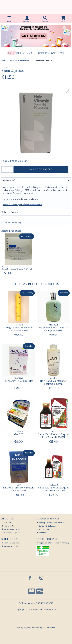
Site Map (41, 533)
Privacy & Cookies (11, 546)
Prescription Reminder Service (50, 523)
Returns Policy (44, 529)
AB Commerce (49, 628)
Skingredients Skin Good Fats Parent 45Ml (19, 329)
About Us (7, 523)
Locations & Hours (11, 529)
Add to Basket (41, 169)
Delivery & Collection (47, 526)
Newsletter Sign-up (11, 533)
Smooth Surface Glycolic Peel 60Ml (17, 269)
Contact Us (8, 526)
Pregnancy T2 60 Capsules (19, 381)
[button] (68, 91)
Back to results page (13, 223)
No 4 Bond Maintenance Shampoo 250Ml (53, 382)
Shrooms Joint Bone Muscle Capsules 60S (19, 489)
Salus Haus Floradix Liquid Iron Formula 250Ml (53, 436)
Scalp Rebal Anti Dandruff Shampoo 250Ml (53, 329)
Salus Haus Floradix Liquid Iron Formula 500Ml (53, 489)
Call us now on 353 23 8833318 (36, 603)
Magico (27, 628)
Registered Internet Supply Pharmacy (53, 543)
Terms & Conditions (12, 543)
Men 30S (19, 434)
